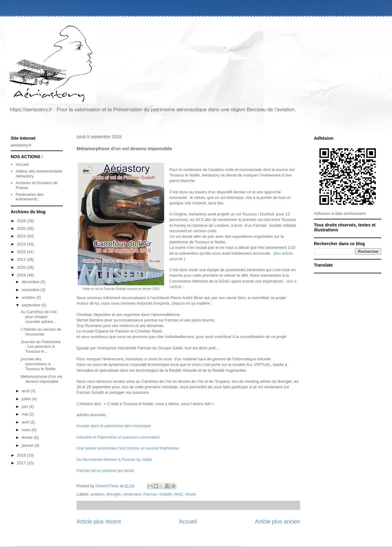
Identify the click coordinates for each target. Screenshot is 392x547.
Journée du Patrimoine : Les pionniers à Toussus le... (41, 347)
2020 (22, 267)
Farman (150, 494)
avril (26, 422)
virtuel (190, 494)
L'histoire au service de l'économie (41, 332)
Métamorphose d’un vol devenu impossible (41, 379)
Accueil (188, 522)
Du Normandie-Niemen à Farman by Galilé (114, 460)
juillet (27, 399)
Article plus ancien (277, 522)
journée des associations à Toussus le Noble (38, 364)
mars (27, 430)
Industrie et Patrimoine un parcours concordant (118, 437)
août (26, 391)
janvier (28, 445)
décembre (31, 282)
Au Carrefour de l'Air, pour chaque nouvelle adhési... (39, 317)
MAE (179, 494)
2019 (22, 275)
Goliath (166, 494)
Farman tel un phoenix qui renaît (105, 471)
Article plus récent (99, 522)
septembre (32, 305)
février (28, 437)
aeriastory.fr (21, 145)
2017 (22, 463)
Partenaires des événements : (30, 197)
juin (25, 406)
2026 (22, 221)
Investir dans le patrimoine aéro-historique (114, 426)
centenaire (132, 494)
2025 (22, 228)
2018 (22, 455)
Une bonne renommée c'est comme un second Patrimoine (128, 448)
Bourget (114, 494)
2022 (22, 252)
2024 (22, 236)
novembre (31, 290)
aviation (98, 494)
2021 (22, 259)
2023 (22, 244)
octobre (29, 297)
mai (26, 414)
